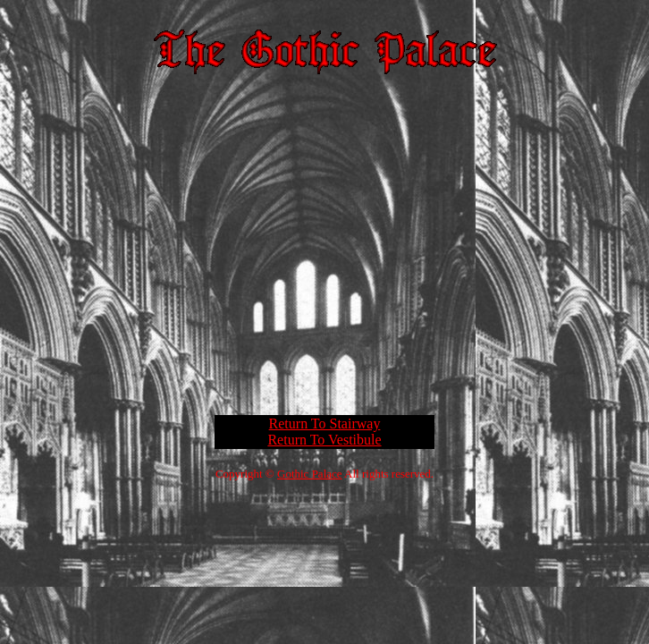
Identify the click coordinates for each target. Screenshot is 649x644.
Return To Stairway (325, 424)
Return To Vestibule (324, 440)
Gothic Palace (310, 474)
